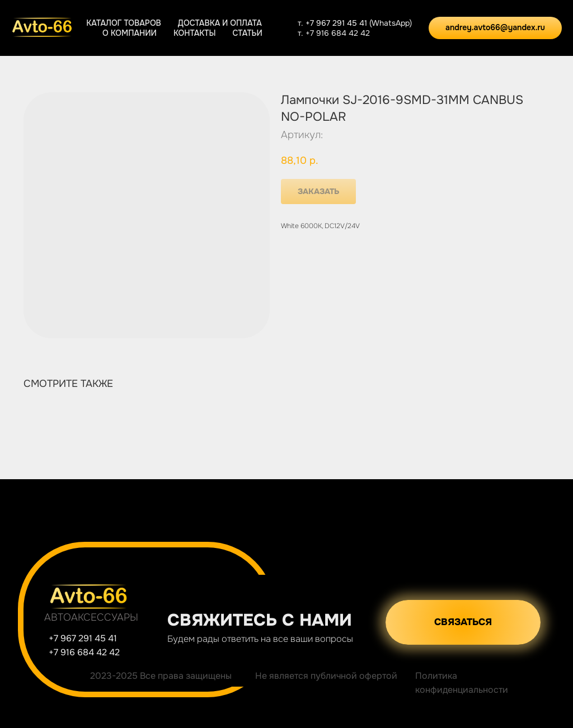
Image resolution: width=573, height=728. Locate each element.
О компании (130, 33)
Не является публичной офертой (326, 676)
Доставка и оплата (220, 23)
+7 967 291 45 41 (337, 23)
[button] (463, 622)
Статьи (247, 33)
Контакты (195, 33)
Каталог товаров (124, 23)
